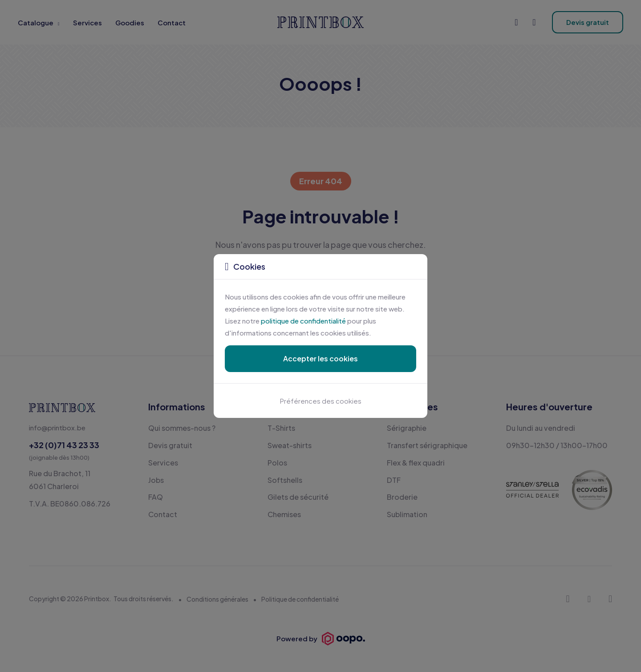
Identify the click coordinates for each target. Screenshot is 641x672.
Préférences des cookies (321, 401)
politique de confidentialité (303, 321)
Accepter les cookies (320, 358)
